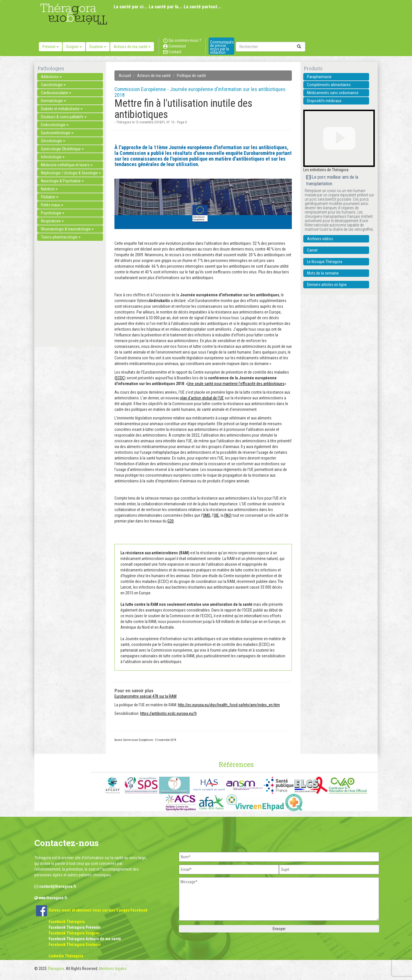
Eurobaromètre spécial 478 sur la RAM (145, 696)
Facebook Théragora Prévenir (75, 927)
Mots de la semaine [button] (323, 273)
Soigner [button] (74, 47)
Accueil (125, 76)
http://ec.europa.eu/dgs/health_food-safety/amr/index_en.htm (229, 705)
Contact (172, 52)
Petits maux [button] (52, 205)
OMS (207, 515)
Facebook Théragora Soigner (74, 933)
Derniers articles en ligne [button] (327, 285)
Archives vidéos (320, 239)
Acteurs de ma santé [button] (132, 47)
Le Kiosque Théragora (325, 262)
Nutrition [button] (49, 189)
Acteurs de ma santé (154, 76)
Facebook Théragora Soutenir (75, 944)
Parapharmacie (319, 77)
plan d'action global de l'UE (202, 398)
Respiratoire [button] (52, 221)
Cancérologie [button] (53, 85)
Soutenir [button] (98, 47)
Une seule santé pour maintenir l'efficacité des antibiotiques (236, 384)
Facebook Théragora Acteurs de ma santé (85, 939)
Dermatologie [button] (54, 101)
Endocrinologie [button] (55, 125)
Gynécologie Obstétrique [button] (62, 149)
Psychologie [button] (53, 213)
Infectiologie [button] (53, 157)
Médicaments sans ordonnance (333, 93)
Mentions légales (113, 969)
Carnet (312, 250)
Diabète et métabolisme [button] (62, 109)
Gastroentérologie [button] (57, 133)
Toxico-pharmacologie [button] (61, 237)
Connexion (175, 46)
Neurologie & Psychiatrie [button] (62, 181)
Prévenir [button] (50, 47)
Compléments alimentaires (329, 85)
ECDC (120, 378)
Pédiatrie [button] (50, 197)
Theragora (56, 969)
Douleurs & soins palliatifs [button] (64, 117)
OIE (216, 515)
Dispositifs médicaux (324, 101)
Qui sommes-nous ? (182, 40)
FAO (227, 515)
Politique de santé (191, 76)
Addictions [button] (51, 77)
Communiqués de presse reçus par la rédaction (222, 47)
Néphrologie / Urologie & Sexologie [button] (71, 173)
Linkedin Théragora (66, 956)
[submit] (299, 47)
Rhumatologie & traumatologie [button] (67, 229)
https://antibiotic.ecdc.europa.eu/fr (169, 713)
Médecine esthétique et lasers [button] (67, 165)
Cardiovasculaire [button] (56, 93)
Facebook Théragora (67, 922)
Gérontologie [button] (53, 141)
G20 (171, 521)
